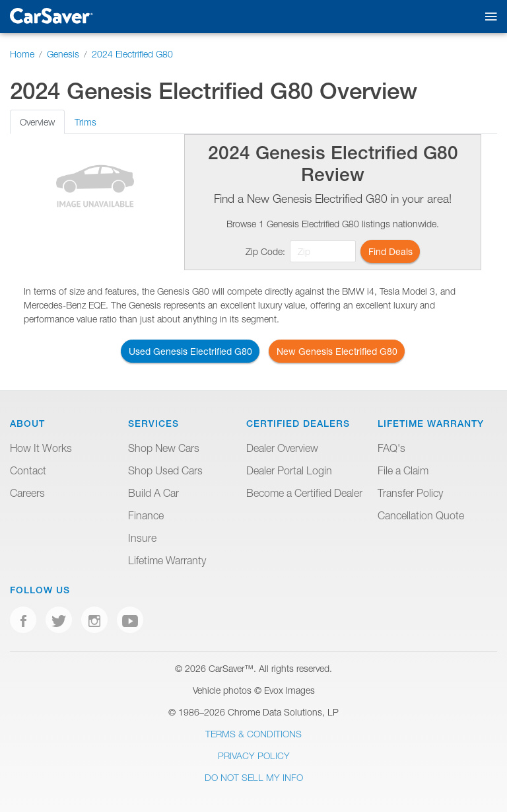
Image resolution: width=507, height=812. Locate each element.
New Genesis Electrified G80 (337, 351)
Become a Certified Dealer (304, 493)
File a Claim (403, 470)
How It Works (41, 448)
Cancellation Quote (421, 515)
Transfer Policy (410, 493)
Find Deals (390, 251)
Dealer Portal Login (289, 470)
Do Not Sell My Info (254, 777)
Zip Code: (265, 251)
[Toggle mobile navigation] (488, 17)
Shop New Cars (164, 448)
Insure (142, 538)
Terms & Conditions (253, 734)
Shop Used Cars (165, 470)
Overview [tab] (37, 122)
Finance (146, 515)
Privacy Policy (254, 756)
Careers (27, 493)
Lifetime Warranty (167, 560)
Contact (28, 470)
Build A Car (153, 493)
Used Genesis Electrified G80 (190, 351)
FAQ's (391, 448)
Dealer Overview (282, 448)
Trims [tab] (85, 122)
